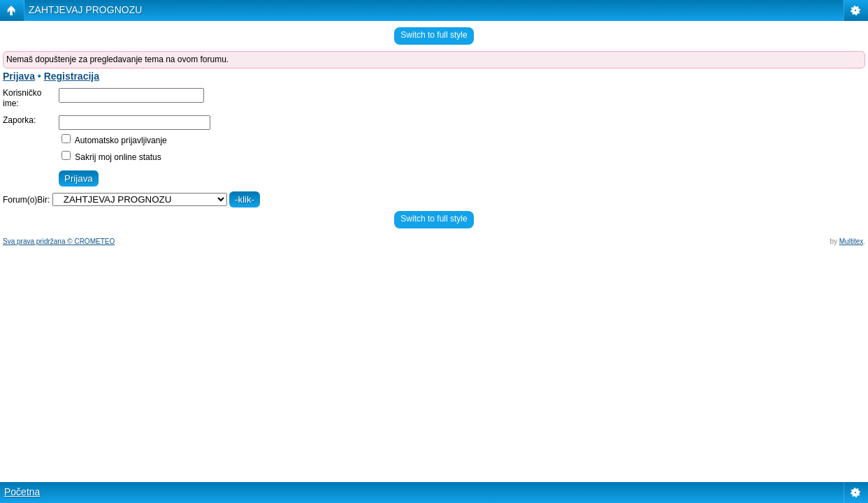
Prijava (19, 76)
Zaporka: (19, 120)
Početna (22, 492)
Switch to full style (434, 35)
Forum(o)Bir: (26, 200)
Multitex (851, 241)
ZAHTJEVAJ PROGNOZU (85, 10)
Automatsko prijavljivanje (114, 140)
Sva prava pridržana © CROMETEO (59, 241)
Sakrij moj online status (111, 157)
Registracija (72, 76)
